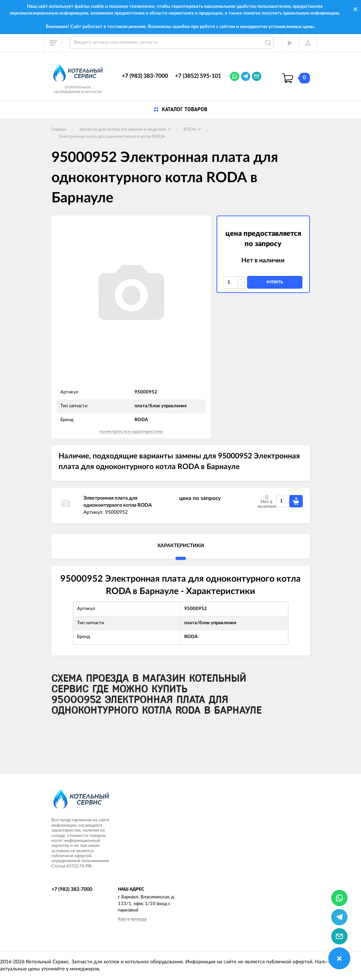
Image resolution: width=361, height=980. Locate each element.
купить (275, 282)
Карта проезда (132, 919)
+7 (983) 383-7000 (145, 76)
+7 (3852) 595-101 (198, 76)
